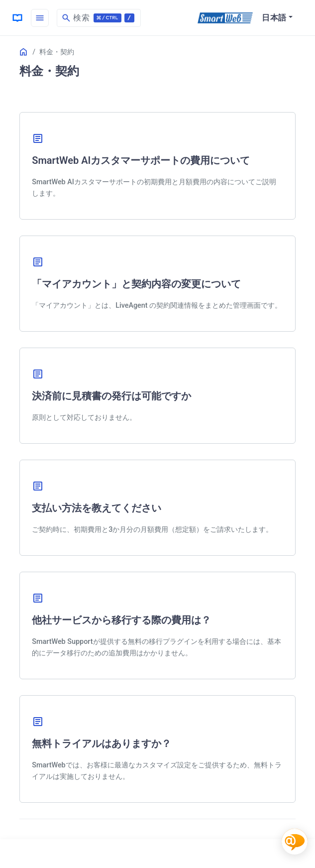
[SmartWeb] (225, 18)
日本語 (274, 18)
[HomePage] (17, 18)
